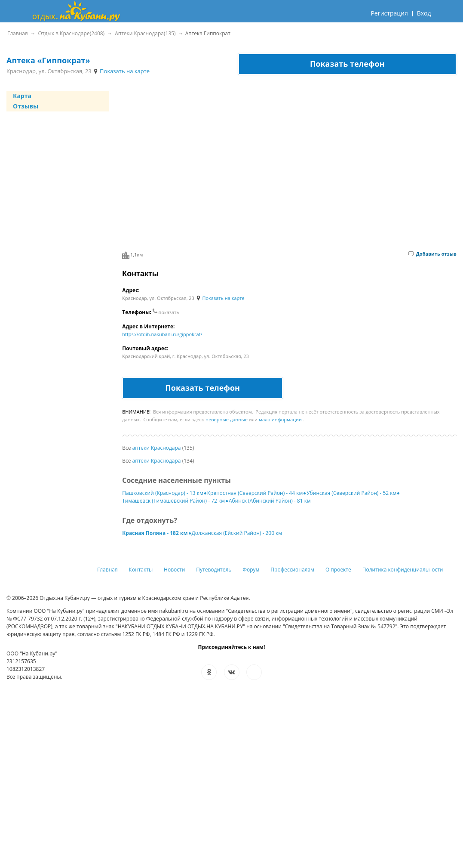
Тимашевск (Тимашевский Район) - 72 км (173, 501)
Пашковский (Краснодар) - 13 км (163, 493)
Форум (251, 570)
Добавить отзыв (432, 254)
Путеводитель (214, 570)
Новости (174, 570)
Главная (107, 570)
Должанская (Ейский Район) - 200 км (237, 533)
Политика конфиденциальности (403, 570)
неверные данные (227, 419)
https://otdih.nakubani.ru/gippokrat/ (162, 334)
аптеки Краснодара (157, 448)
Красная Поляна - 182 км (155, 533)
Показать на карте (121, 71)
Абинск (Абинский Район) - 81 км (270, 501)
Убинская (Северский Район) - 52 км (351, 493)
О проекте (338, 570)
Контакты (141, 570)
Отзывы (26, 106)
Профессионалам (292, 570)
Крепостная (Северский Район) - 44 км (255, 493)
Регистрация (389, 13)
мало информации (280, 419)
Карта (22, 96)
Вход (424, 13)
